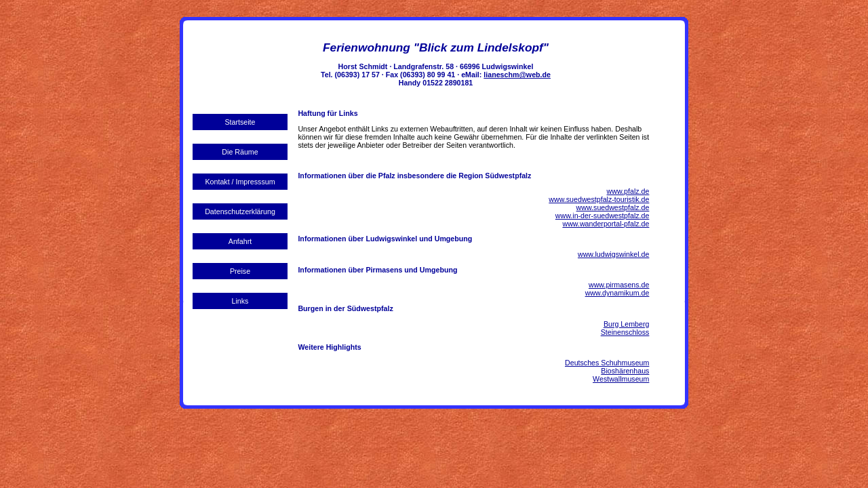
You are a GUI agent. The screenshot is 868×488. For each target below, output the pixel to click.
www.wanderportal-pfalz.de (606, 224)
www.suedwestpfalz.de (613, 207)
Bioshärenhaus (625, 371)
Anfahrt (240, 241)
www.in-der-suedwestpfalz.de (603, 216)
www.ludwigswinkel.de (613, 254)
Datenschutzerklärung (240, 211)
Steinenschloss (625, 332)
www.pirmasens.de (619, 285)
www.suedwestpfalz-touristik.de (599, 199)
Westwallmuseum (621, 379)
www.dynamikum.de (617, 293)
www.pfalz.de (628, 191)
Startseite (240, 122)
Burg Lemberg (627, 324)
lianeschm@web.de (517, 75)
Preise (240, 271)
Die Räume (240, 152)
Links (240, 301)
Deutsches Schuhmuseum (607, 363)
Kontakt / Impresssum (240, 182)
